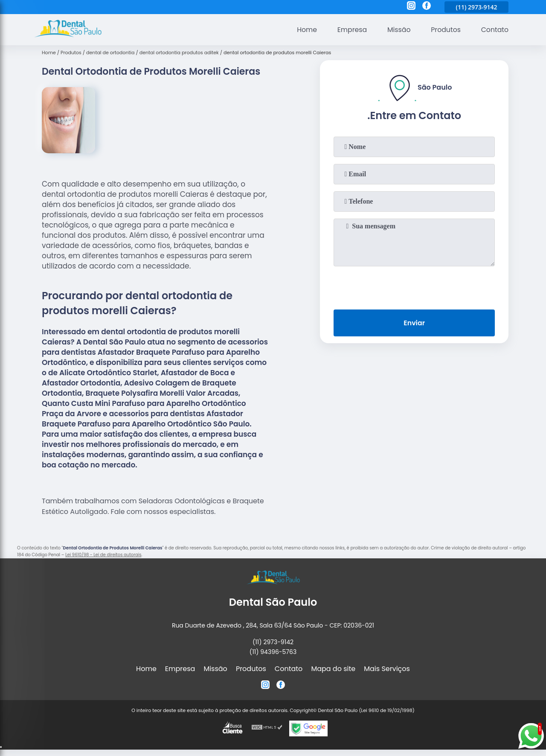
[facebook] (427, 7)
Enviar (414, 323)
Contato (494, 30)
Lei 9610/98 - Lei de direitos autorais (103, 555)
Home (305, 30)
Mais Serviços (387, 669)
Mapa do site (333, 669)
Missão (397, 30)
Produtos (445, 30)
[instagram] (411, 7)
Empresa (350, 30)
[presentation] (414, 286)
